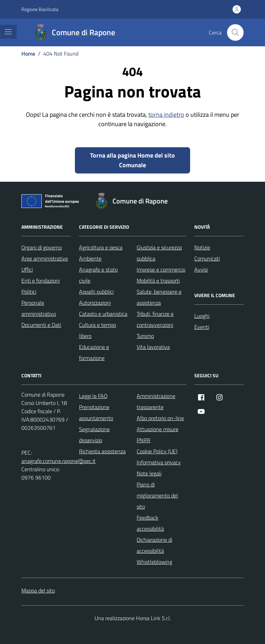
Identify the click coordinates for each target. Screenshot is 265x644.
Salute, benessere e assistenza (159, 297)
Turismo (145, 336)
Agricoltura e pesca (101, 247)
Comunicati (207, 258)
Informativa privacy (159, 462)
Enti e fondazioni (41, 281)
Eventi (202, 327)
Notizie (202, 247)
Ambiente (90, 258)
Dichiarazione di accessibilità (154, 545)
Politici (29, 292)
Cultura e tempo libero (97, 330)
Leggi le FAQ (93, 396)
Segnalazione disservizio (94, 435)
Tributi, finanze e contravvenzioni (155, 319)
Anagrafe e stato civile (98, 275)
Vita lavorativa (153, 347)
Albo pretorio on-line (160, 418)
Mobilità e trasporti (158, 281)
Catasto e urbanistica (103, 314)
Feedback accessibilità (150, 523)
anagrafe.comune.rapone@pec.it (58, 461)
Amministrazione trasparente (156, 401)
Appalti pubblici (96, 292)
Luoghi (202, 316)
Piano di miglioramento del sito (157, 495)
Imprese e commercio (161, 269)
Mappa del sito (38, 590)
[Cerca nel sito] (235, 32)
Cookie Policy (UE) (157, 451)
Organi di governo (42, 247)
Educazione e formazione (94, 352)
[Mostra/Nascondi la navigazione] (8, 32)
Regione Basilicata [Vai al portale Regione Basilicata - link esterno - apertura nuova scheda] (40, 9)
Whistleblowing (154, 562)
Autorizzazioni (95, 303)
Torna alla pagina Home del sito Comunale (132, 160)
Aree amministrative (45, 258)
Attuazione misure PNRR (158, 435)
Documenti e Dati (41, 325)
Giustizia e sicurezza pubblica (159, 253)
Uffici (27, 269)
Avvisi (201, 269)
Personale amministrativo (39, 308)
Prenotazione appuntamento (96, 413)
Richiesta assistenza (102, 451)
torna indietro (166, 115)
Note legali (149, 473)
